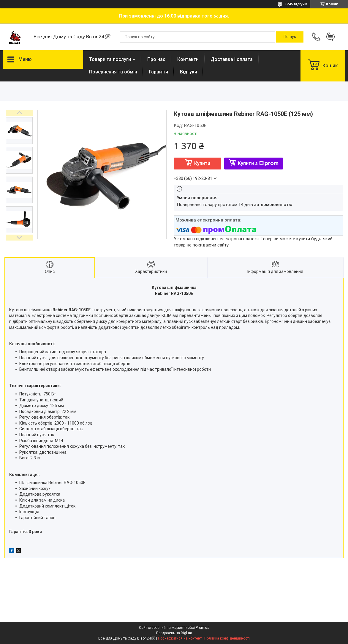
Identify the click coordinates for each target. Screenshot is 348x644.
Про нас (156, 59)
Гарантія (159, 72)
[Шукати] (290, 37)
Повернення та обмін (113, 72)
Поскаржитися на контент (180, 638)
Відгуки (189, 72)
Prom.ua (203, 628)
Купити (202, 163)
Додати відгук (330, 37)
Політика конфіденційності (227, 638)
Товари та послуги (110, 59)
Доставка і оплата (232, 59)
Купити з (258, 163)
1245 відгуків (296, 4)
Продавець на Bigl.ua (174, 633)
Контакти (188, 59)
